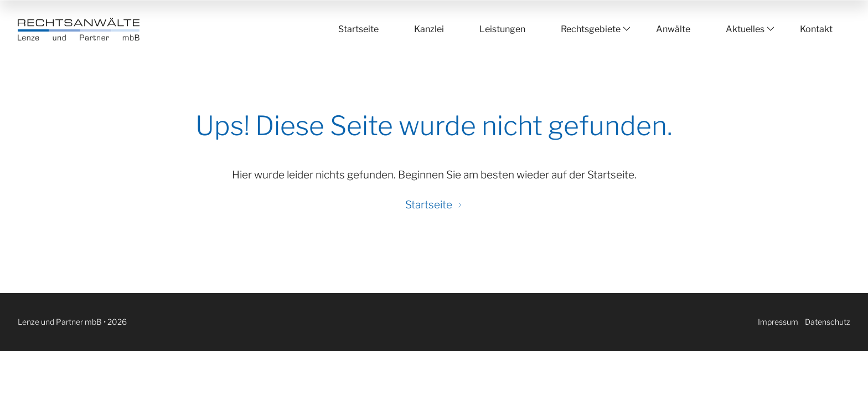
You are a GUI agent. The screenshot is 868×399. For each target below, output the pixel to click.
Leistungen (502, 29)
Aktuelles (745, 29)
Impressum (778, 322)
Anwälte (673, 29)
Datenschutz (828, 322)
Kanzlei (429, 29)
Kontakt (816, 29)
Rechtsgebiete (591, 29)
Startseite (358, 29)
